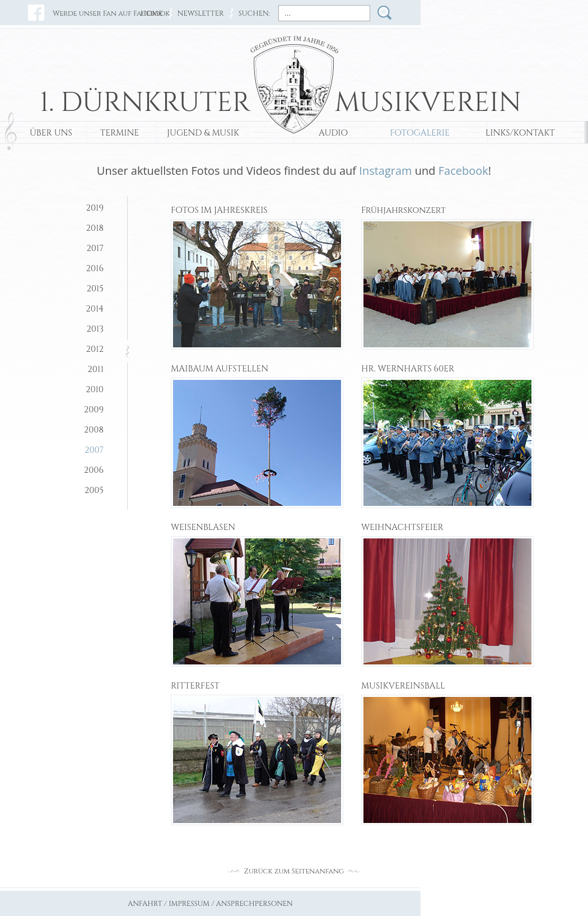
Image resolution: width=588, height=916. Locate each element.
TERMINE (120, 133)
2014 (95, 309)
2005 (94, 490)
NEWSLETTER (201, 14)
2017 (95, 248)
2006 (94, 470)
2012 (95, 349)
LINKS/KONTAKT (520, 133)
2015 (95, 289)
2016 (95, 269)
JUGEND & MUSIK (203, 133)
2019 (95, 208)
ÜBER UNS (51, 133)
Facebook (463, 171)
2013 (95, 329)
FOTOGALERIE (420, 133)
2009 (94, 410)
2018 (95, 228)
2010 (95, 390)
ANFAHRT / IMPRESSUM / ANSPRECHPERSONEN (210, 904)
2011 (95, 369)
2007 (94, 450)
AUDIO (333, 133)
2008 (94, 430)
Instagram (385, 171)
